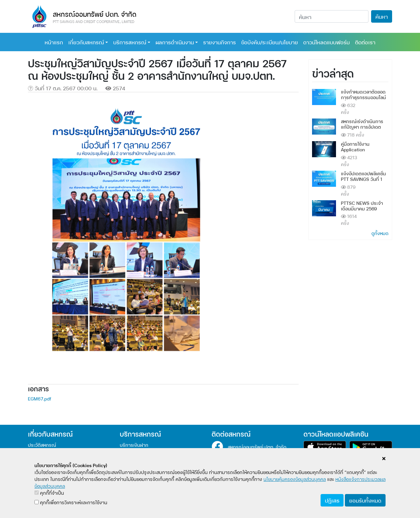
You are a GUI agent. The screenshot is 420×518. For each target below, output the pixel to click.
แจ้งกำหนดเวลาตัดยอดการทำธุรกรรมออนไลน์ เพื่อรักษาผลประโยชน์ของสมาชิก (363, 100)
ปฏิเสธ (332, 500)
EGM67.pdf (40, 398)
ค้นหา (382, 16)
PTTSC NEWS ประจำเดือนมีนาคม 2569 (362, 205)
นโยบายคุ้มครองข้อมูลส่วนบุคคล (295, 479)
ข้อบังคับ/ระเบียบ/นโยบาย (270, 42)
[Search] (332, 16)
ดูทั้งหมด (380, 233)
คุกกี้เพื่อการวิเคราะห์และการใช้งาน (71, 502)
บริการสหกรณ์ (130, 42)
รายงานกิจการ (220, 42)
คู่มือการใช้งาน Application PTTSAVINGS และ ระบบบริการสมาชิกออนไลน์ (364, 152)
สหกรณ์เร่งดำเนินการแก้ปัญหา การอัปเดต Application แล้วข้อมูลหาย (363, 129)
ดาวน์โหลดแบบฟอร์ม (326, 42)
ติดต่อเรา (365, 42)
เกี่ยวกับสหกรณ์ (86, 42)
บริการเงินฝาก (134, 445)
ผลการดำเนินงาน (175, 42)
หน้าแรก (54, 42)
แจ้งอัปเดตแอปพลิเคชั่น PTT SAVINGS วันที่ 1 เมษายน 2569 (363, 179)
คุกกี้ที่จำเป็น (49, 493)
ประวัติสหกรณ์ (42, 445)
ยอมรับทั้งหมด (365, 500)
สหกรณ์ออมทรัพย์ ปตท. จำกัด (257, 447)
